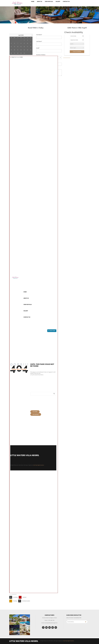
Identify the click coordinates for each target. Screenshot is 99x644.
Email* (38, 48)
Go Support (36, 414)
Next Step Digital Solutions (39, 465)
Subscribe (86, 622)
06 (11, 597)
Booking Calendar (14, 594)
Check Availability (77, 52)
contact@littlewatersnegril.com (51, 623)
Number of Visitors (41, 55)
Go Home (35, 412)
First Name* (39, 35)
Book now (52, 331)
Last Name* (39, 41)
